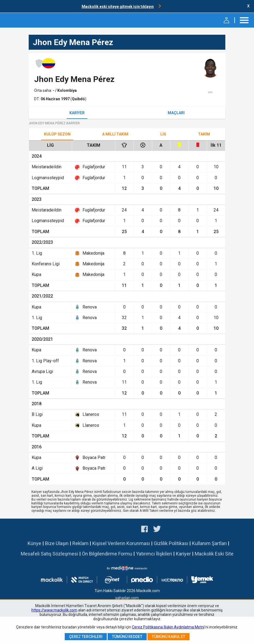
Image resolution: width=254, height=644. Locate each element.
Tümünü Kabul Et (169, 637)
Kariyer (77, 113)
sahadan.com (127, 598)
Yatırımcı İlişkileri (154, 554)
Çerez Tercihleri (86, 637)
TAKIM (204, 134)
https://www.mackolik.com (54, 610)
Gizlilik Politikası (171, 543)
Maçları (176, 113)
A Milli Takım (115, 134)
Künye (34, 543)
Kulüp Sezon (57, 134)
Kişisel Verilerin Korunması (121, 543)
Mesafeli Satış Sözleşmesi (49, 554)
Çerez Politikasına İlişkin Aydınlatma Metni (168, 627)
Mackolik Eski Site (214, 554)
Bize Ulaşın (57, 543)
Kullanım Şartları (209, 543)
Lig (163, 134)
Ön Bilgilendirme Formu (107, 554)
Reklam (80, 543)
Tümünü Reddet (127, 637)
